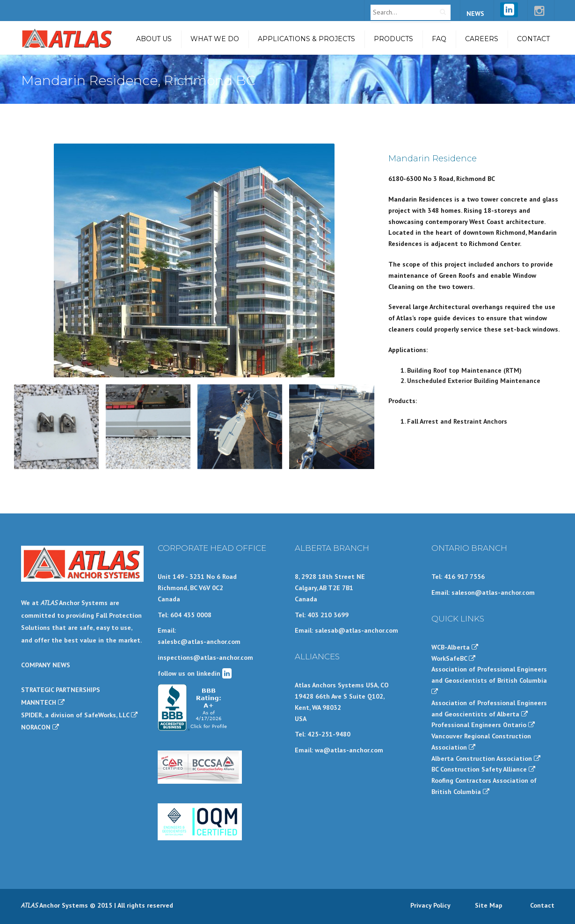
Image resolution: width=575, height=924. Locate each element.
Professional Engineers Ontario (483, 725)
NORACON (40, 727)
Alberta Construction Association (486, 758)
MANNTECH (43, 702)
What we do (215, 39)
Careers (482, 39)
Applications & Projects (306, 39)
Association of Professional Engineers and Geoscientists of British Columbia (489, 680)
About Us (154, 39)
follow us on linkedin (195, 673)
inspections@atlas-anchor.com (205, 657)
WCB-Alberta (455, 647)
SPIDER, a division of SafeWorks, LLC (79, 715)
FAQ (439, 39)
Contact (533, 39)
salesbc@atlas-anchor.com (199, 642)
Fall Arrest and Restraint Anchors (457, 421)
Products (393, 39)
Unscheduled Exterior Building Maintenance (474, 381)
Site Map (489, 905)
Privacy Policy (430, 905)
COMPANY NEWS (46, 665)
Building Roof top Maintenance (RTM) (464, 370)
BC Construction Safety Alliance (483, 769)
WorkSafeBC (453, 658)
